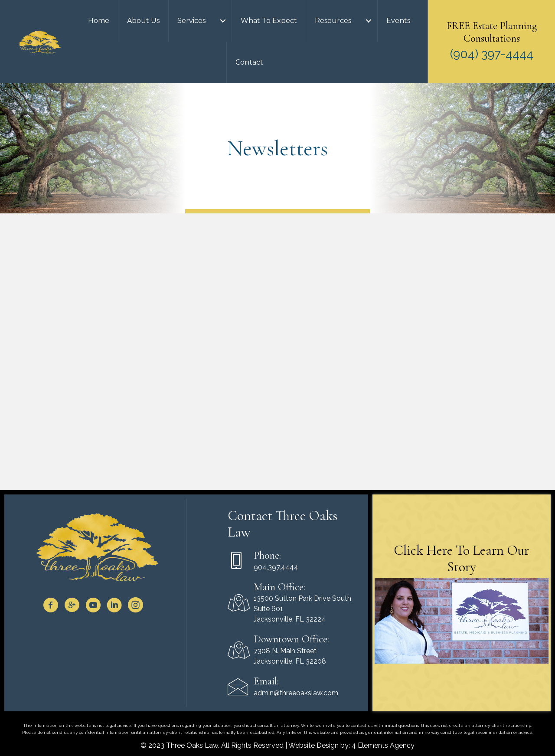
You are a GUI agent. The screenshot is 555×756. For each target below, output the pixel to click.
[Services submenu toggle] (223, 21)
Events (398, 21)
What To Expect (269, 21)
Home (99, 21)
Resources (333, 21)
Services (191, 21)
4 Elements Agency (383, 745)
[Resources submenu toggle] (369, 21)
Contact (249, 62)
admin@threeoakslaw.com (296, 693)
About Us (143, 21)
